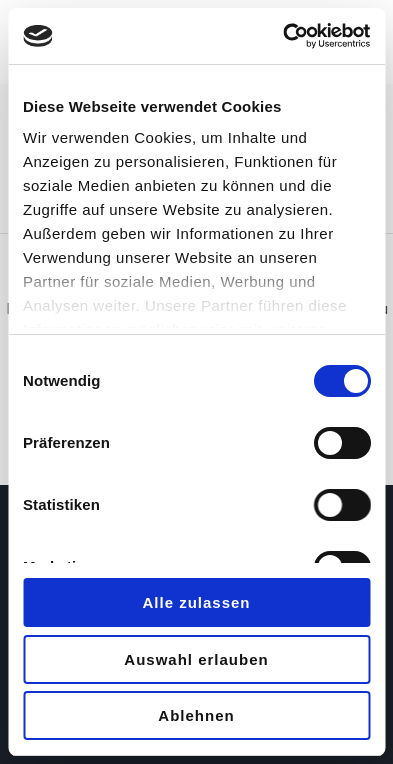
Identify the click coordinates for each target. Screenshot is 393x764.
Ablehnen (196, 715)
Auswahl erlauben (196, 659)
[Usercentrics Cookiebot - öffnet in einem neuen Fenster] (283, 36)
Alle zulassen (196, 602)
